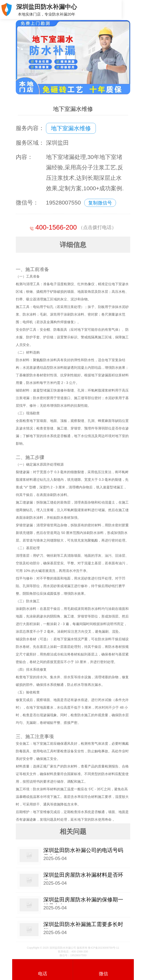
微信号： (27, 203)
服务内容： (30, 128)
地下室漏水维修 (71, 128)
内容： (24, 157)
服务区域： (30, 143)
